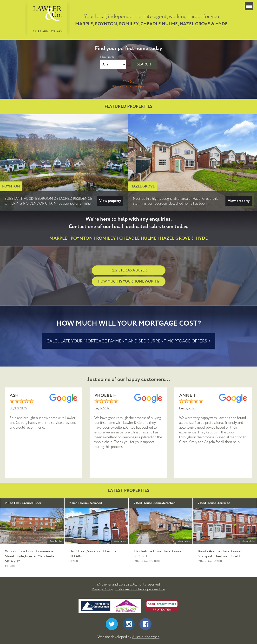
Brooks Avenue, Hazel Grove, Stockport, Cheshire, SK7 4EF (219, 554)
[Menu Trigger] (249, 6)
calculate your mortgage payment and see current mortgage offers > (128, 341)
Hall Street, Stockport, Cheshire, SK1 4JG (93, 554)
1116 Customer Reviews (129, 86)
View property (110, 201)
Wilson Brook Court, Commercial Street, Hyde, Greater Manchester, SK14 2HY (31, 556)
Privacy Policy (102, 589)
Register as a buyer (129, 270)
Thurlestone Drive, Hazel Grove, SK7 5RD (158, 554)
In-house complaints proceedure (140, 589)
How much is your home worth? (129, 281)
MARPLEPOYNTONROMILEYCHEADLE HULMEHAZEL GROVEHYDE (129, 238)
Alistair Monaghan (146, 637)
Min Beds (107, 57)
